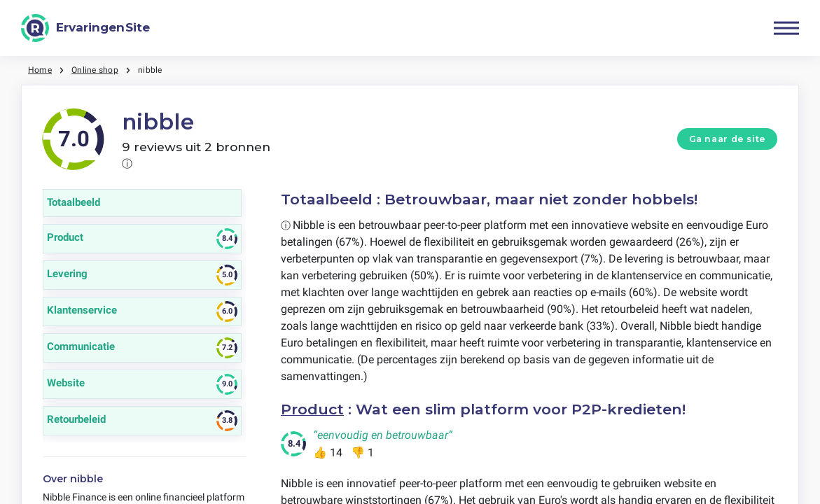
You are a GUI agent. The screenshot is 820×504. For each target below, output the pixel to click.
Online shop (95, 70)
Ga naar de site (728, 139)
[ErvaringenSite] (85, 28)
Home (40, 70)
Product (312, 409)
